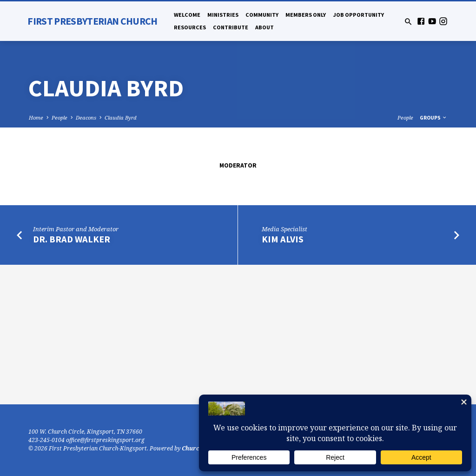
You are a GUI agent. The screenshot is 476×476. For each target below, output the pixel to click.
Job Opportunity (358, 15)
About (264, 27)
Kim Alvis (283, 239)
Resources (190, 27)
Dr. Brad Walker (72, 239)
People (59, 117)
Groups (433, 118)
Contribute (231, 27)
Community (262, 15)
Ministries (223, 15)
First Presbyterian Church (92, 21)
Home (36, 117)
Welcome (187, 15)
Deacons (86, 117)
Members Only (306, 15)
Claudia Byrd (121, 117)
